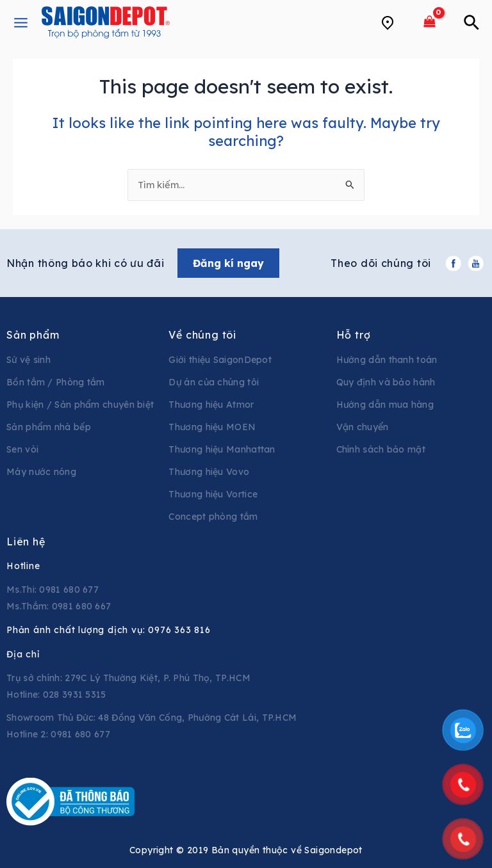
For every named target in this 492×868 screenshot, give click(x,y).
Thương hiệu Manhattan (222, 449)
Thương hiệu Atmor (211, 405)
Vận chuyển (363, 427)
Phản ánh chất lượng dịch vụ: (109, 630)
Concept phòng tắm (213, 517)
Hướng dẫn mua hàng (385, 405)
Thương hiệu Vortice (213, 494)
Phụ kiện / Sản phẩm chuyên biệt (80, 405)
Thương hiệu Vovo (209, 472)
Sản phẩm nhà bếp (49, 427)
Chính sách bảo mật (381, 449)
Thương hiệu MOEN (212, 427)
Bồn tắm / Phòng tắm (56, 382)
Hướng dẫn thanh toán (387, 360)
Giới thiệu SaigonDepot (220, 360)
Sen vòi (22, 449)
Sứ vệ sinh (29, 360)
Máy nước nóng (41, 472)
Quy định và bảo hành (386, 382)
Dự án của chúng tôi (214, 382)
